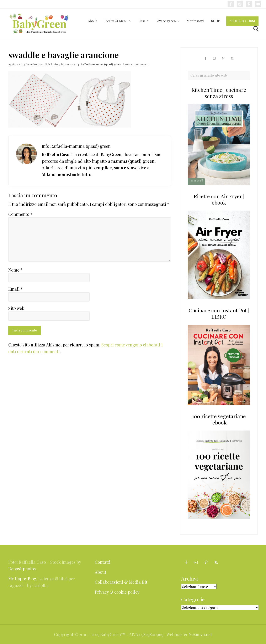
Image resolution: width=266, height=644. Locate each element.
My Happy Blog (22, 579)
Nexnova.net (200, 634)
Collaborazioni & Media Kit (121, 582)
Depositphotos (22, 569)
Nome (15, 270)
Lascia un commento (136, 64)
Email (15, 289)
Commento (20, 214)
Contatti (103, 562)
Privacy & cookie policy (117, 592)
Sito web (16, 308)
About (100, 572)
